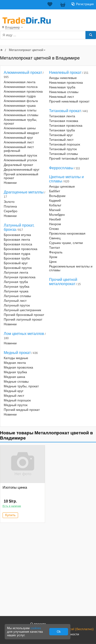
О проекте (38, 624)
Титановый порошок (65, 144)
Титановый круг (61, 135)
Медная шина (14, 377)
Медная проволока (18, 367)
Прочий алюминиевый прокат (21, 176)
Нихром (55, 224)
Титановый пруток (63, 149)
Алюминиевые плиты (20, 110)
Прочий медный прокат (22, 410)
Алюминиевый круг (18, 137)
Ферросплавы (61, 168)
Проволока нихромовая (67, 233)
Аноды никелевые (63, 78)
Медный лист (14, 396)
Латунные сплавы (17, 296)
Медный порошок (17, 400)
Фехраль (56, 252)
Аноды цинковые (62, 186)
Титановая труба (62, 130)
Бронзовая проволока (21, 249)
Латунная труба (16, 282)
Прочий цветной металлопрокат (63, 282)
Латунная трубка (17, 287)
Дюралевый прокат (18, 165)
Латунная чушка (16, 291)
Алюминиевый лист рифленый (19, 149)
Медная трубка (15, 372)
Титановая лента (62, 116)
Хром (53, 257)
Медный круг (14, 391)
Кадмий (55, 200)
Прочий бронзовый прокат (24, 315)
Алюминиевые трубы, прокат (20, 122)
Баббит (55, 191)
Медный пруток (16, 405)
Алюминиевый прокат (23, 73)
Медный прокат (17, 353)
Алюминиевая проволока (23, 91)
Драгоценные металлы (24, 192)
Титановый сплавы (63, 154)
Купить (10, 515)
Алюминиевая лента (20, 82)
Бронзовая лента (17, 240)
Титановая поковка (64, 121)
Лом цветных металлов (24, 334)
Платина (10, 206)
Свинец (55, 238)
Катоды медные (16, 358)
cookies (36, 628)
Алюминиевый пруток (20, 155)
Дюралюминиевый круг (22, 169)
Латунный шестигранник (22, 310)
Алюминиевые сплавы (21, 115)
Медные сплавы (16, 381)
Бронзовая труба (17, 258)
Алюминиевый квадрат (21, 133)
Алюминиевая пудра (20, 96)
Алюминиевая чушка (20, 106)
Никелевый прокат (65, 73)
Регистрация (85, 4)
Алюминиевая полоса (21, 87)
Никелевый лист (61, 97)
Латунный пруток (17, 305)
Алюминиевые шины (20, 128)
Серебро (11, 211)
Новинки (10, 183)
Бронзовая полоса (18, 244)
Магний (55, 210)
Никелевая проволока (66, 82)
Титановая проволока (66, 126)
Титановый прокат (65, 111)
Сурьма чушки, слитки (66, 243)
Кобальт (55, 205)
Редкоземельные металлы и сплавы (71, 268)
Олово (54, 229)
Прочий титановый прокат (69, 158)
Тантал (54, 247)
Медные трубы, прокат (21, 386)
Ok (59, 632)
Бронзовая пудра (17, 254)
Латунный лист (15, 301)
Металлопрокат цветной (26, 50)
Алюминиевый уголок (20, 160)
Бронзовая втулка (17, 235)
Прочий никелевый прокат (69, 101)
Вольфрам (57, 196)
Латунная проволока (20, 277)
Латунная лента (16, 272)
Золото (9, 202)
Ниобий (55, 219)
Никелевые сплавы (64, 92)
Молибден (57, 215)
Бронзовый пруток (18, 268)
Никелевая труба (62, 87)
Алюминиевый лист (19, 142)
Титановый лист (61, 140)
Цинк (53, 262)
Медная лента (15, 363)
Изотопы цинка (15, 487)
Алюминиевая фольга (21, 101)
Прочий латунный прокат (23, 319)
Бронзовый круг (16, 263)
